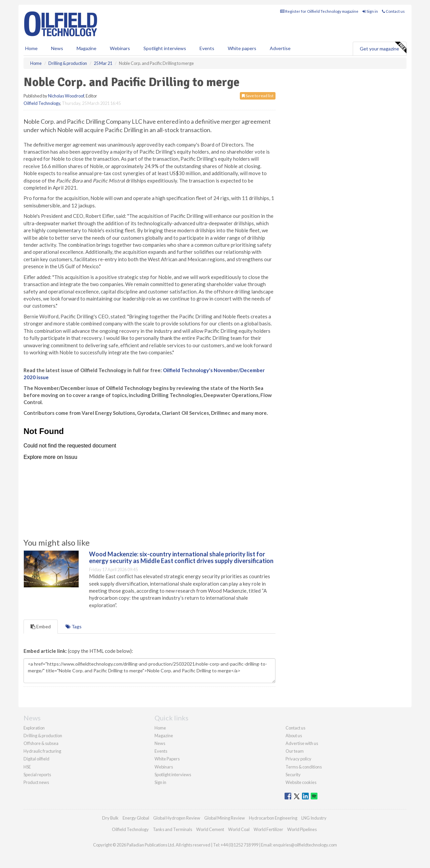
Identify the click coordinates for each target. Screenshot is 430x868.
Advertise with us (302, 743)
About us (294, 736)
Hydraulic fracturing (42, 751)
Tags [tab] (74, 626)
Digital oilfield (36, 759)
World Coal (239, 829)
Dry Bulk (110, 818)
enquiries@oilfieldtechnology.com (305, 845)
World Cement (210, 829)
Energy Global (136, 818)
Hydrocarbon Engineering (273, 818)
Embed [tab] (41, 626)
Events (207, 48)
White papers (242, 48)
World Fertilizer (268, 829)
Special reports (37, 775)
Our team (295, 751)
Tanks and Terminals (173, 829)
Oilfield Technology (42, 103)
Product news (36, 782)
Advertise (280, 48)
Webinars (120, 48)
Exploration (34, 728)
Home (31, 48)
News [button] (57, 48)
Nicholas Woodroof (66, 96)
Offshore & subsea (41, 743)
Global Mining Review (225, 818)
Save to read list (258, 96)
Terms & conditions (304, 767)
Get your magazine (383, 48)
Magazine (87, 48)
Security (293, 775)
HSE (27, 767)
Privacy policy (298, 759)
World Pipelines (302, 829)
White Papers (167, 759)
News (160, 743)
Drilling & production (43, 736)
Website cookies (301, 782)
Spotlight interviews (165, 48)
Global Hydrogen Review (177, 818)
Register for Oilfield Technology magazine (319, 11)
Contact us (393, 11)
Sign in (370, 11)
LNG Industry (314, 818)
